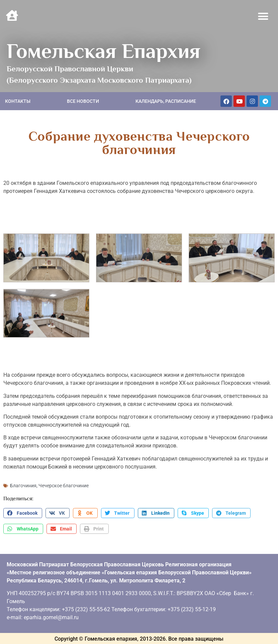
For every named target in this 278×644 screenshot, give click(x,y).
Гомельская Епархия (104, 51)
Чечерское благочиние (64, 485)
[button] (263, 16)
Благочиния (23, 485)
